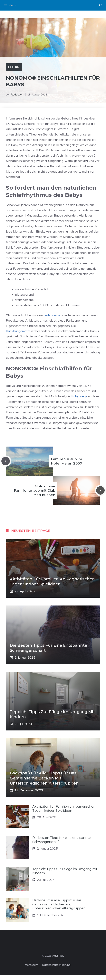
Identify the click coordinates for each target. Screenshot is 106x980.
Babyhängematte (18, 331)
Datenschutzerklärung (56, 965)
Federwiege (52, 315)
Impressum (31, 965)
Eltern (14, 67)
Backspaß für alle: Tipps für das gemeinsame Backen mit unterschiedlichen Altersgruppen (44, 778)
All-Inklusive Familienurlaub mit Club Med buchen (35, 490)
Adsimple (58, 956)
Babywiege (79, 396)
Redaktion (17, 95)
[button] (101, 5)
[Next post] (100, 490)
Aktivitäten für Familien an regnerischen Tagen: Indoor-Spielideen (64, 809)
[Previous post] (6, 461)
